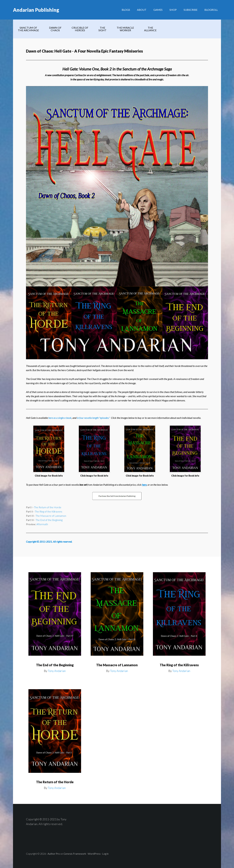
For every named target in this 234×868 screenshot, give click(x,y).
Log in (105, 854)
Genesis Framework (75, 854)
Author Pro (54, 854)
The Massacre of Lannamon (51, 516)
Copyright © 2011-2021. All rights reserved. (49, 542)
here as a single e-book (60, 418)
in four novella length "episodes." (93, 418)
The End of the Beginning (49, 520)
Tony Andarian (57, 671)
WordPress (94, 854)
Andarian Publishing (36, 10)
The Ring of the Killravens (49, 511)
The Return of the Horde (48, 507)
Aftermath (42, 524)
